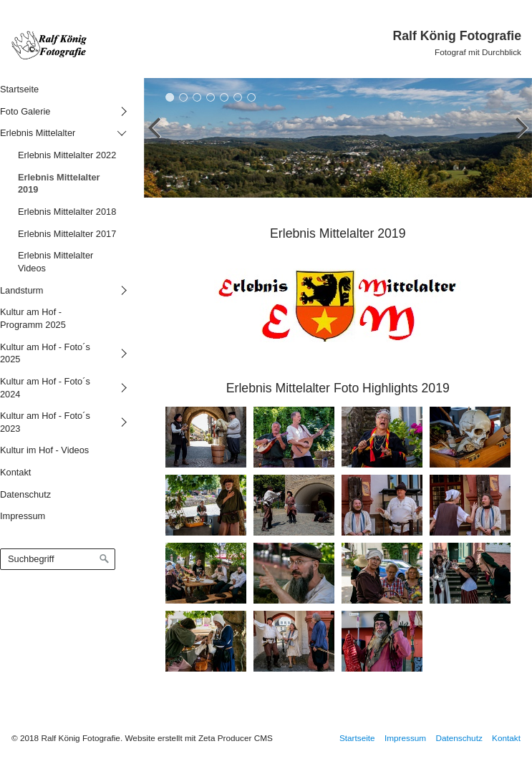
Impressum (405, 738)
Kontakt (506, 738)
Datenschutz (459, 738)
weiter (518, 141)
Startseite (357, 738)
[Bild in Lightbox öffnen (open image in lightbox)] (206, 437)
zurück (158, 141)
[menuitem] (61, 89)
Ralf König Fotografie (458, 36)
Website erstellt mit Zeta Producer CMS (198, 738)
